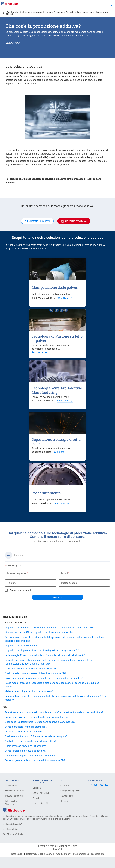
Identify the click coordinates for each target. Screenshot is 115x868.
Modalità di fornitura (14, 791)
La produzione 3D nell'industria (21, 646)
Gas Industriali (12, 786)
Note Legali (17, 854)
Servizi (36, 798)
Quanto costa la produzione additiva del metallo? (31, 756)
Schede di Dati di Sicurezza (13, 803)
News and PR (67, 796)
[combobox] (111, 5)
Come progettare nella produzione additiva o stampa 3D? (35, 760)
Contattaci (65, 786)
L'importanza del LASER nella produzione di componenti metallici (39, 632)
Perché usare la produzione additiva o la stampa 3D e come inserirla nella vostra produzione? (54, 712)
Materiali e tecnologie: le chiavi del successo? (29, 691)
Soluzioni (37, 788)
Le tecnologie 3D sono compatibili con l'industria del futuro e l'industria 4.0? (45, 655)
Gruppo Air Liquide (70, 791)
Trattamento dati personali (40, 854)
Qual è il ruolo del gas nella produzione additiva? (30, 741)
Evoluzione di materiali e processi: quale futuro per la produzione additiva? (44, 678)
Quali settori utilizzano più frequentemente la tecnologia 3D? (37, 736)
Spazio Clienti (40, 803)
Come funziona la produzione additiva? (26, 751)
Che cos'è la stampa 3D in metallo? (23, 732)
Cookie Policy (63, 854)
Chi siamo (65, 801)
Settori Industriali (41, 793)
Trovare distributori (14, 796)
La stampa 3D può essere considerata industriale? (31, 668)
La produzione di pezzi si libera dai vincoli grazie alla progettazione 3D (42, 650)
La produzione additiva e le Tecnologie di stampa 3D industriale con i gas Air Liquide (49, 628)
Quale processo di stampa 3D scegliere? (26, 746)
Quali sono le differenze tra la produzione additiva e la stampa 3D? (40, 722)
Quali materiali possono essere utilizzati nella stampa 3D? (35, 673)
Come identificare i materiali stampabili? (26, 727)
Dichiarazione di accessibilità (88, 854)
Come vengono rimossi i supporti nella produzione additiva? (36, 717)
